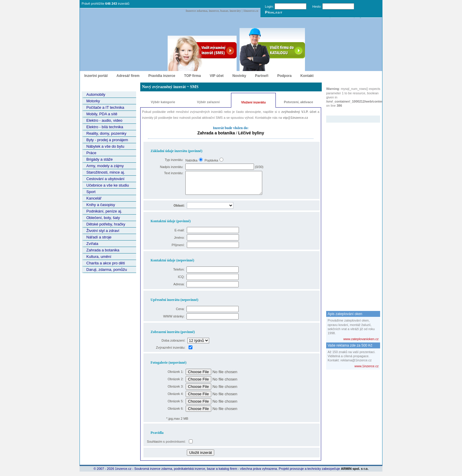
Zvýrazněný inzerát (349, 112)
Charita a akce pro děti (106, 263)
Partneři (262, 76)
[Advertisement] (350, 211)
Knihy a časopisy (101, 205)
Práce (91, 153)
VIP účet (217, 76)
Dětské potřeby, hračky (106, 224)
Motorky (93, 101)
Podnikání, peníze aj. (104, 211)
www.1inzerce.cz (367, 366)
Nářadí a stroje (99, 237)
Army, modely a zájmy (105, 166)
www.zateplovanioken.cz (361, 339)
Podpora (284, 76)
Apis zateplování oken (345, 314)
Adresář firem (128, 76)
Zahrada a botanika (103, 250)
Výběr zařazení (208, 102)
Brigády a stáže (100, 159)
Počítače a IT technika (105, 107)
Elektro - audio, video (104, 120)
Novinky (239, 76)
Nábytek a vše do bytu (105, 146)
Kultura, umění (99, 257)
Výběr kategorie (163, 102)
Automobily (96, 94)
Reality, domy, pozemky (106, 133)
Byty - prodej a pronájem (107, 140)
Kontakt (307, 76)
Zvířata (92, 244)
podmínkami (175, 446)
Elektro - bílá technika (105, 127)
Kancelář (94, 198)
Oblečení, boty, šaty (103, 218)
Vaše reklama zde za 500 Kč (350, 345)
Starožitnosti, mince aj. (106, 172)
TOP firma (193, 76)
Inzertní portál (96, 76)
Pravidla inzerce (162, 76)
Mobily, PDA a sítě (102, 114)
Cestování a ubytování (105, 179)
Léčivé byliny (251, 133)
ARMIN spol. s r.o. (355, 473)
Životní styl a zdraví (103, 231)
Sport (91, 192)
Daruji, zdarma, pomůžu (107, 270)
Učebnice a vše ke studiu (108, 185)
